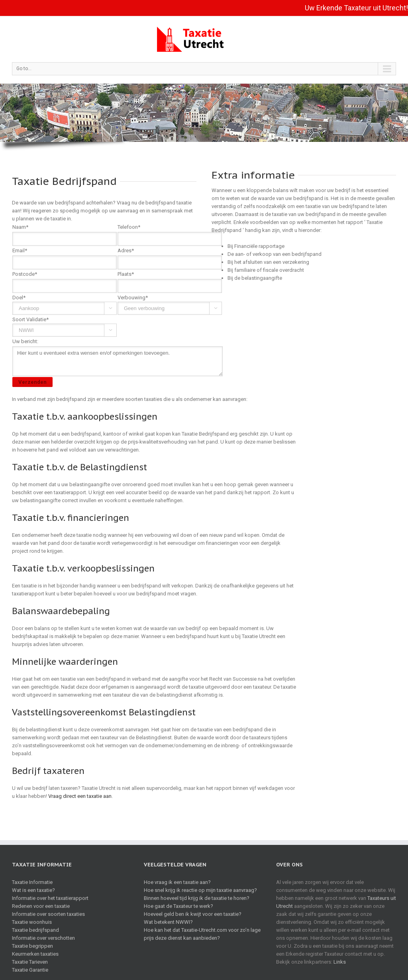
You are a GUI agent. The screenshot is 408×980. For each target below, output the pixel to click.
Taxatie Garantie (30, 970)
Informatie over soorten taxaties (48, 914)
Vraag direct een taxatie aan (80, 796)
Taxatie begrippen (32, 946)
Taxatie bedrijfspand (35, 930)
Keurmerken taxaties (35, 954)
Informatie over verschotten (43, 938)
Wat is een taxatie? (33, 890)
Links (340, 962)
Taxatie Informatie (32, 882)
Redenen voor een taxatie (41, 906)
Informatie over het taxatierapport (50, 898)
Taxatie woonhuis (32, 922)
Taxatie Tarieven (30, 962)
